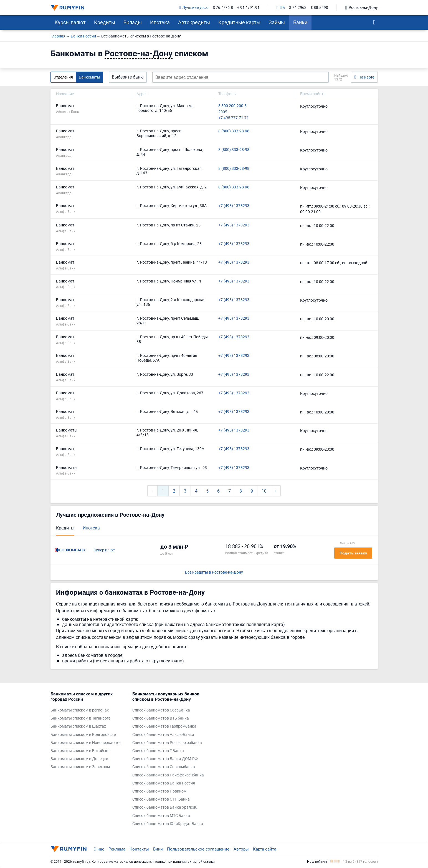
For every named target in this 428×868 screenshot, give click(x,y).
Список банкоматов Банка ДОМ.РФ (165, 759)
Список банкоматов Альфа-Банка (163, 735)
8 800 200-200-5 (232, 106)
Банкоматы (89, 77)
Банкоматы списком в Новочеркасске (85, 743)
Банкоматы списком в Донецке (79, 759)
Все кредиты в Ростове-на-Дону (214, 572)
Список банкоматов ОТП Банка (161, 799)
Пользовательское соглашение (198, 849)
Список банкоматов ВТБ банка (161, 718)
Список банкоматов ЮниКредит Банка (168, 824)
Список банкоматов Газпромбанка (164, 726)
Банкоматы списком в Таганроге (80, 718)
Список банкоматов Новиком (159, 791)
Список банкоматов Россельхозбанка (167, 743)
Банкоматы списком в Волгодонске (83, 735)
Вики (158, 849)
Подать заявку (353, 553)
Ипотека (160, 22)
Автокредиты (194, 22)
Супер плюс (104, 550)
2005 (223, 112)
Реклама (117, 849)
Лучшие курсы (194, 8)
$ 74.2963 (298, 8)
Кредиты (105, 22)
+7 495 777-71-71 (234, 118)
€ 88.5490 (319, 8)
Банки (300, 22)
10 (264, 491)
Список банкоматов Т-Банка (158, 751)
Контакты (139, 849)
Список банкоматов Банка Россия (164, 783)
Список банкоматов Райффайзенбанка (168, 775)
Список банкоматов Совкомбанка (164, 767)
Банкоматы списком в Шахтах (78, 726)
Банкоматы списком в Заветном (80, 767)
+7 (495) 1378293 (234, 206)
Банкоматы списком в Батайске (80, 751)
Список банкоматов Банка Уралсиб (165, 807)
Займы (277, 22)
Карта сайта (265, 849)
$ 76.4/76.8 (223, 8)
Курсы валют (70, 22)
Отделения (63, 77)
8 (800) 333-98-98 (234, 131)
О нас (99, 849)
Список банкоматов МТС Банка (161, 816)
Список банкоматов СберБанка (161, 710)
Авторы (241, 849)
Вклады (133, 22)
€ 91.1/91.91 (248, 8)
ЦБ (281, 8)
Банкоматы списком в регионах (80, 710)
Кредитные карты (239, 22)
